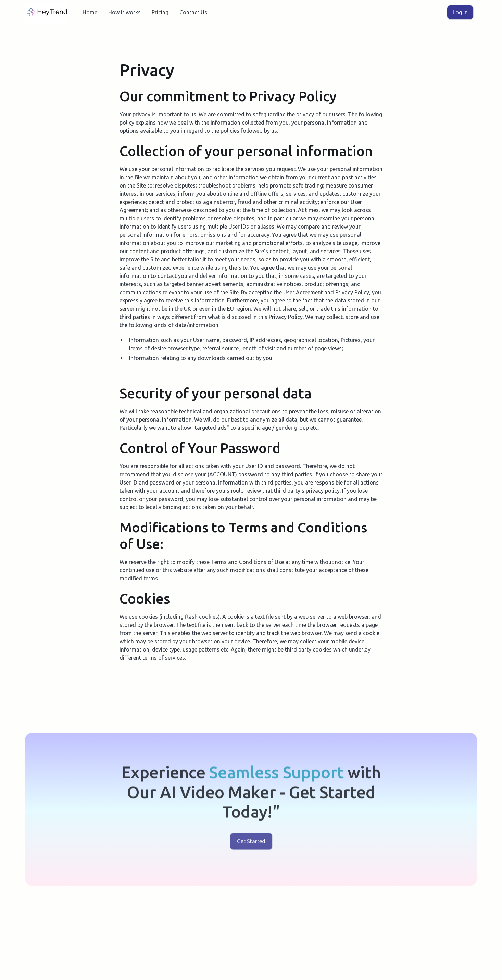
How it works (124, 12)
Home (90, 12)
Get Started (251, 843)
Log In (460, 12)
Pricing (160, 12)
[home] (47, 12)
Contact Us (193, 12)
